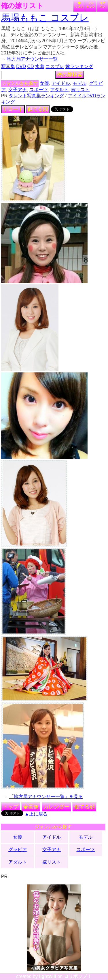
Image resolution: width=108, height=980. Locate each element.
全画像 (31, 807)
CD (30, 66)
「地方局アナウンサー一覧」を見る (46, 797)
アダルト (59, 90)
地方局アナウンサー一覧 (32, 59)
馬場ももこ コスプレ (45, 18)
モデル (79, 83)
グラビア (18, 850)
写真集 (8, 66)
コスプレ (55, 66)
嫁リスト (79, 5)
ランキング (91, 5)
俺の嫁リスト (22, 6)
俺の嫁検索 (70, 75)
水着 (40, 66)
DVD (21, 66)
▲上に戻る (36, 814)
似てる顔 (38, 109)
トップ (11, 807)
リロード (13, 109)
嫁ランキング (79, 66)
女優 (44, 83)
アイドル (61, 83)
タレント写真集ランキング (36, 96)
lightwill (48, 976)
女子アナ (18, 90)
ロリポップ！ (78, 976)
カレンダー (56, 807)
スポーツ (39, 90)
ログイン (102, 5)
